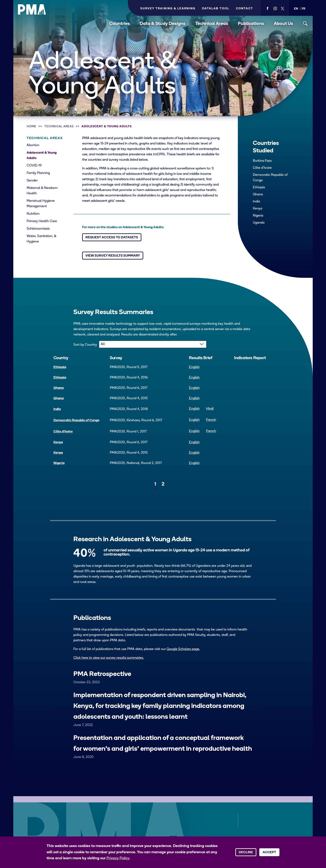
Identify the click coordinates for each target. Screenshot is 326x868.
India (256, 202)
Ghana (258, 195)
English (194, 367)
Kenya (257, 209)
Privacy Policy (118, 858)
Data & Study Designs (163, 24)
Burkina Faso (262, 161)
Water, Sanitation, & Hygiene (41, 239)
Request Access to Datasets (112, 238)
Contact (244, 9)
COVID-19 (34, 166)
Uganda (259, 223)
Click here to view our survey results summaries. (109, 658)
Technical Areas (212, 24)
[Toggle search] (305, 24)
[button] (296, 9)
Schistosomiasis (38, 229)
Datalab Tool (216, 9)
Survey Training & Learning (168, 9)
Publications (251, 24)
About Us (283, 24)
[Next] (172, 483)
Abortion (33, 145)
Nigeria (258, 216)
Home (31, 127)
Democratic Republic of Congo (270, 178)
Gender (32, 181)
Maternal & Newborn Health (42, 191)
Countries (120, 24)
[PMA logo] (32, 9)
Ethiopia (259, 187)
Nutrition (33, 214)
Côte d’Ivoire (262, 168)
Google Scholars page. (183, 649)
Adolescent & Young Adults (107, 127)
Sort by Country (85, 345)
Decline (246, 852)
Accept (269, 852)
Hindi (210, 409)
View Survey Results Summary (113, 256)
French (211, 420)
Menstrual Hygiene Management (41, 204)
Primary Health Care (42, 221)
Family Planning (38, 173)
